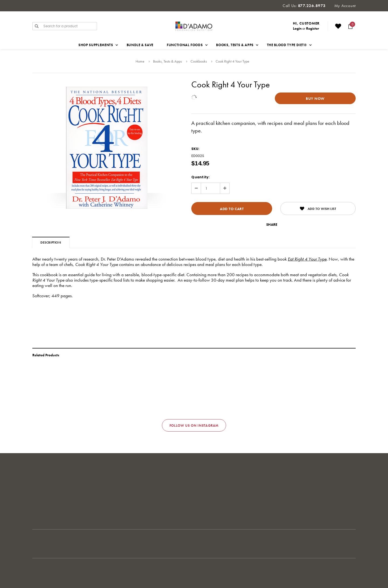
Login (297, 28)
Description (51, 242)
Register (313, 28)
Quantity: (200, 177)
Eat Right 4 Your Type (307, 259)
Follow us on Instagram (194, 425)
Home (140, 61)
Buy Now (315, 98)
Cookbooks (199, 61)
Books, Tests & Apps (167, 61)
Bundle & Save (140, 45)
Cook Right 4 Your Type (232, 61)
